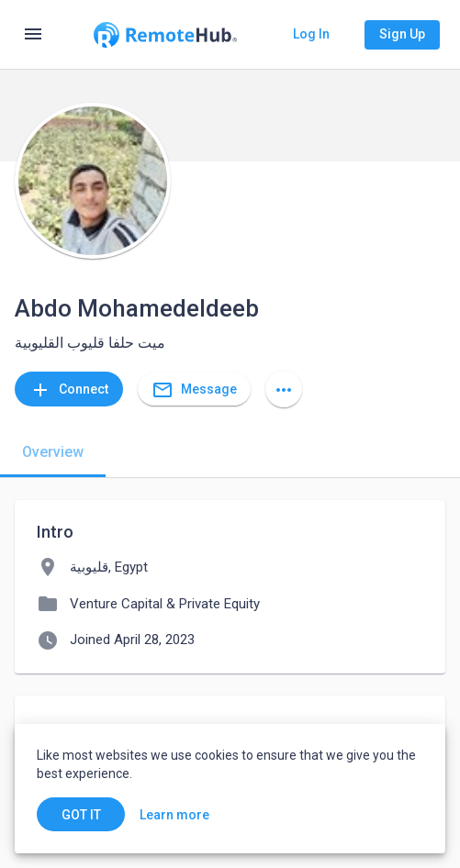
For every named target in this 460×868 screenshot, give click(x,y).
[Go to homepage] (165, 35)
